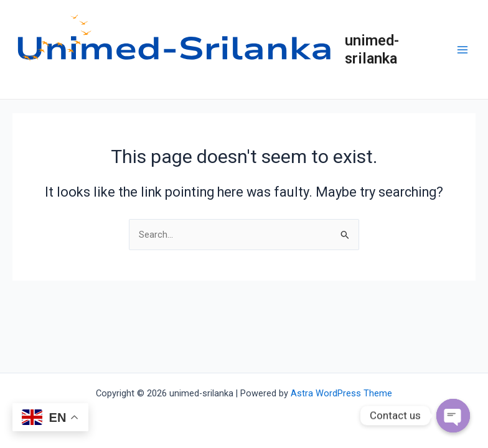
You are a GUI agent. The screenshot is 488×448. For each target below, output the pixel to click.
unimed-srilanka (372, 49)
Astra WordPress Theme (341, 393)
